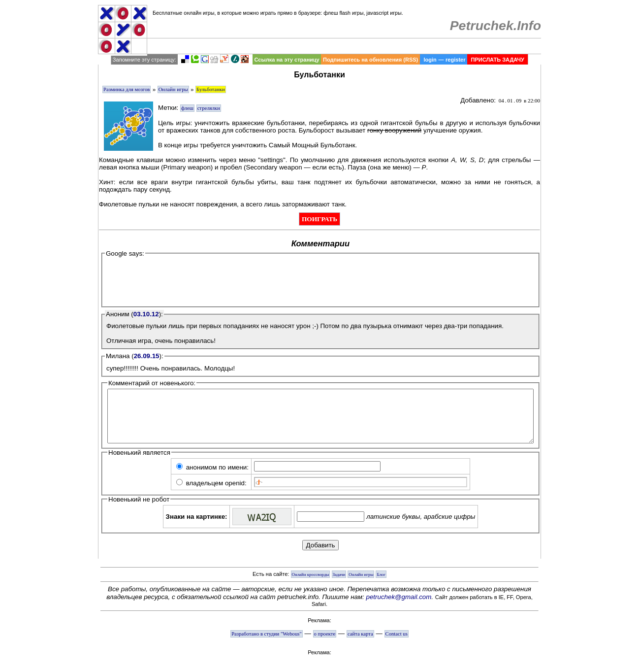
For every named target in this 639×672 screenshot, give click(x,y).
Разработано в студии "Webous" (267, 644)
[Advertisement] (345, 46)
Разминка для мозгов (127, 89)
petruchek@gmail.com (399, 607)
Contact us (397, 644)
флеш (187, 108)
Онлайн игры (173, 89)
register (455, 60)
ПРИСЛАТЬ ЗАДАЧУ (498, 60)
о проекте (325, 644)
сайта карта (360, 644)
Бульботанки (211, 89)
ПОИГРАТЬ (319, 219)
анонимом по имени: (212, 478)
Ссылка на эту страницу (287, 60)
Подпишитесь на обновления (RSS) (370, 60)
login (430, 60)
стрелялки (209, 108)
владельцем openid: (211, 493)
